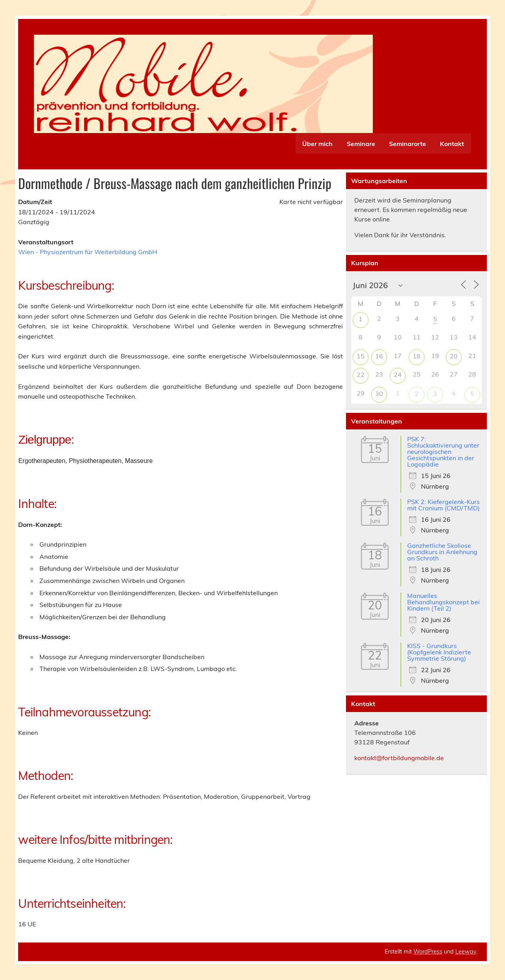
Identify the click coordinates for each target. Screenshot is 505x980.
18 (417, 356)
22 (361, 375)
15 (361, 356)
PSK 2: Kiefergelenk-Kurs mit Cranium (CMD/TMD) (443, 505)
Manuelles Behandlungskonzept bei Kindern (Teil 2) (443, 602)
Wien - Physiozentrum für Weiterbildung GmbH (88, 252)
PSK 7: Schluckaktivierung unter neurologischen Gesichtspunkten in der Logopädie (443, 452)
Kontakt (452, 144)
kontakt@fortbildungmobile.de (399, 758)
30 (379, 393)
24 (398, 375)
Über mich (317, 144)
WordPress (428, 952)
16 (379, 356)
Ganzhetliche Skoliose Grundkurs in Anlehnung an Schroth (442, 552)
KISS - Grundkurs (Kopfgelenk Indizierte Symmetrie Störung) (439, 652)
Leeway (466, 952)
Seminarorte (408, 144)
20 (454, 356)
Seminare (361, 144)
